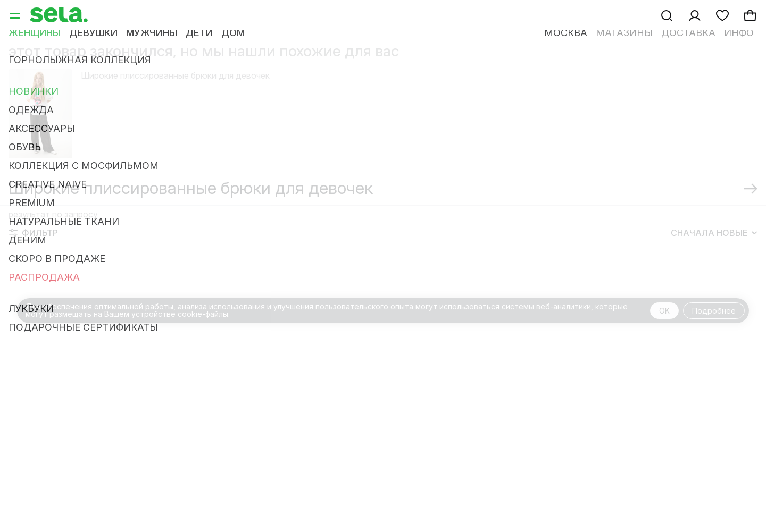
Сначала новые (714, 233)
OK (664, 311)
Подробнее (714, 311)
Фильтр (34, 233)
